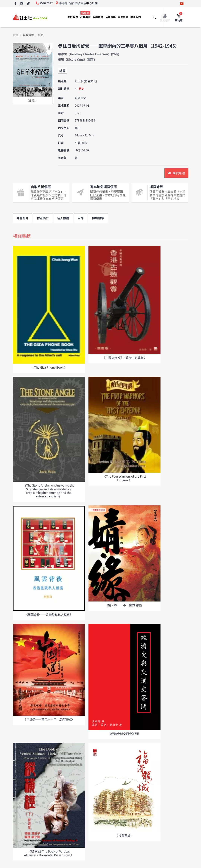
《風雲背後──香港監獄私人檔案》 (49, 615)
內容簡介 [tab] (23, 218)
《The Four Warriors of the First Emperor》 (124, 478)
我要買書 (98, 17)
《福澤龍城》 (124, 835)
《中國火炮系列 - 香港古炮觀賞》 (125, 358)
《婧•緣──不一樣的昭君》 (124, 605)
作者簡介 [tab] (43, 218)
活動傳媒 (110, 17)
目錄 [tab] (81, 218)
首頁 (16, 35)
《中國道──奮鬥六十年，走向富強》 (49, 719)
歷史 (41, 35)
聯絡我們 (135, 17)
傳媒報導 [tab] (98, 218)
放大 (33, 101)
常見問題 (123, 17)
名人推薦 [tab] (63, 218)
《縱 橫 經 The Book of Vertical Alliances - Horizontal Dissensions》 (49, 853)
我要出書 (85, 15)
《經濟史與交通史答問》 (124, 734)
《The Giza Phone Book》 (49, 367)
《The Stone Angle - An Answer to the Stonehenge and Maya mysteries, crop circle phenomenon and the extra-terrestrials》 (49, 491)
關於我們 (73, 17)
